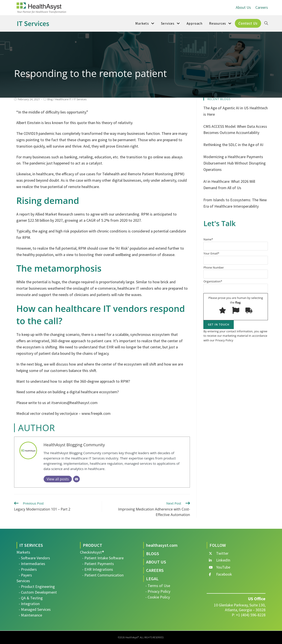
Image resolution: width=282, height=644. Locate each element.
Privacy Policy (224, 340)
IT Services (80, 99)
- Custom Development (38, 592)
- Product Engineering (37, 586)
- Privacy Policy (158, 591)
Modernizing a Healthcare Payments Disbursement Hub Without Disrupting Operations (235, 163)
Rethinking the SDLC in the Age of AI (233, 145)
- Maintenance (30, 615)
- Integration (29, 604)
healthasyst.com (162, 545)
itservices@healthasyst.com (74, 403)
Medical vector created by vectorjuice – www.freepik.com (63, 413)
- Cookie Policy (158, 597)
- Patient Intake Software (103, 558)
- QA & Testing (31, 598)
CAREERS (155, 570)
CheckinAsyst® (92, 552)
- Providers (28, 569)
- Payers (25, 575)
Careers (262, 7)
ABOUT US (156, 562)
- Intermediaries (32, 564)
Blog (50, 99)
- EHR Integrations (98, 569)
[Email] (76, 479)
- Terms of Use (158, 586)
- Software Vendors (34, 558)
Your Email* (236, 258)
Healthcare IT (63, 99)
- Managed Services (35, 609)
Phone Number (236, 272)
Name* (236, 244)
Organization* (236, 286)
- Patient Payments (98, 564)
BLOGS (153, 553)
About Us (243, 7)
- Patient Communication (103, 575)
